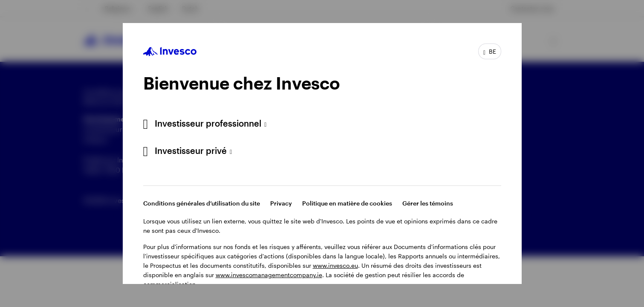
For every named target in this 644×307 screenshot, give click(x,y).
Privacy (281, 203)
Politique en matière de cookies (347, 203)
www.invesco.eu (335, 265)
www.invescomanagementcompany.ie (269, 275)
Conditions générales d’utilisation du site (202, 203)
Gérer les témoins (428, 203)
